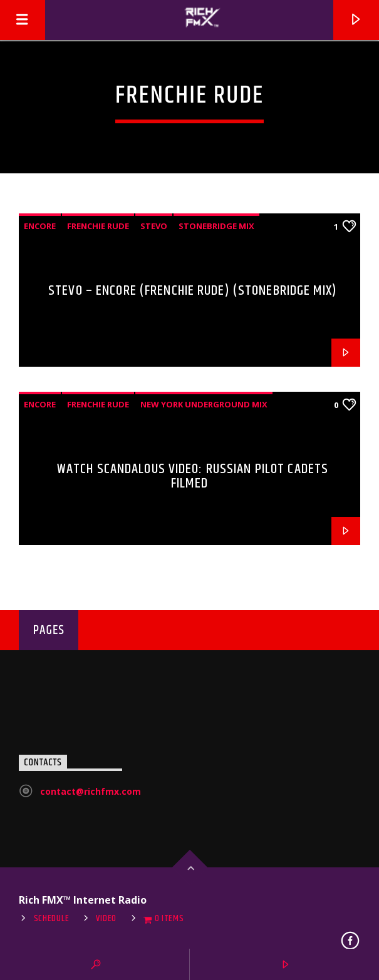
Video (106, 919)
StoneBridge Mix (216, 226)
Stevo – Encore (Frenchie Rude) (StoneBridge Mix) (193, 291)
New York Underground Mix (204, 404)
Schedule (52, 919)
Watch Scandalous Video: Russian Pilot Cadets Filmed (193, 477)
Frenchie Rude (98, 226)
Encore (40, 226)
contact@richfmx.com (91, 791)
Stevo (154, 226)
